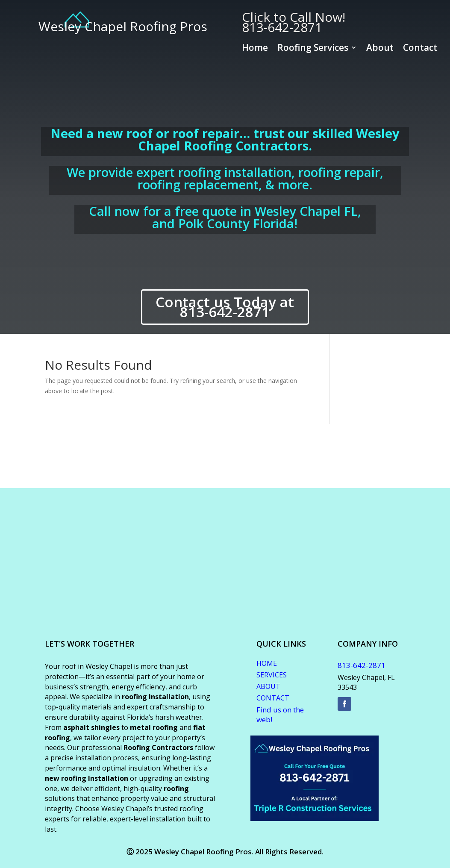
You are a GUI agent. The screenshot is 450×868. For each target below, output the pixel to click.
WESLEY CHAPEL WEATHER (225, 456)
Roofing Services (313, 49)
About (380, 49)
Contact (420, 49)
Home (255, 49)
